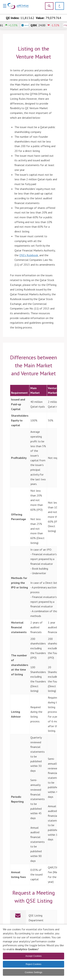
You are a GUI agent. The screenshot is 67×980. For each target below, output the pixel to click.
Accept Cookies (33, 956)
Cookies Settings (34, 972)
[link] (33, 918)
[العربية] (58, 6)
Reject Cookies (33, 964)
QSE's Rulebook (29, 255)
